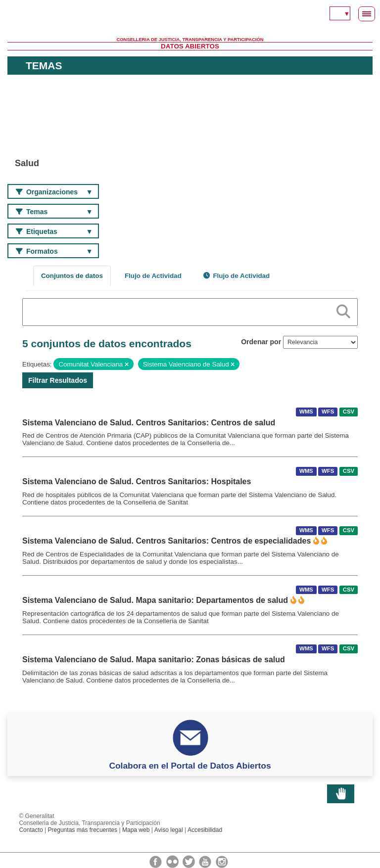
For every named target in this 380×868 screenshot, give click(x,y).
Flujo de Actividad (153, 276)
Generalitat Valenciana (190, 22)
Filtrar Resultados (58, 380)
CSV (349, 412)
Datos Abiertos (190, 46)
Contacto (31, 830)
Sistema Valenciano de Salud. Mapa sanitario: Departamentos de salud (155, 600)
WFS (328, 412)
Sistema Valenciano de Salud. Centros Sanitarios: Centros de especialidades (166, 541)
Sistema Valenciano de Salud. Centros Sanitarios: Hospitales (137, 481)
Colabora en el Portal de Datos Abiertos (190, 766)
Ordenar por (261, 342)
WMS (306, 412)
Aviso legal (169, 830)
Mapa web (136, 830)
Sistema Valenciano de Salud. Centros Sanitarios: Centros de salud (149, 423)
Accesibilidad (205, 830)
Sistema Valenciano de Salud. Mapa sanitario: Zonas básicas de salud (154, 660)
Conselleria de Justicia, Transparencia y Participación (190, 40)
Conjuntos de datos (72, 276)
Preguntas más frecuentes (82, 830)
